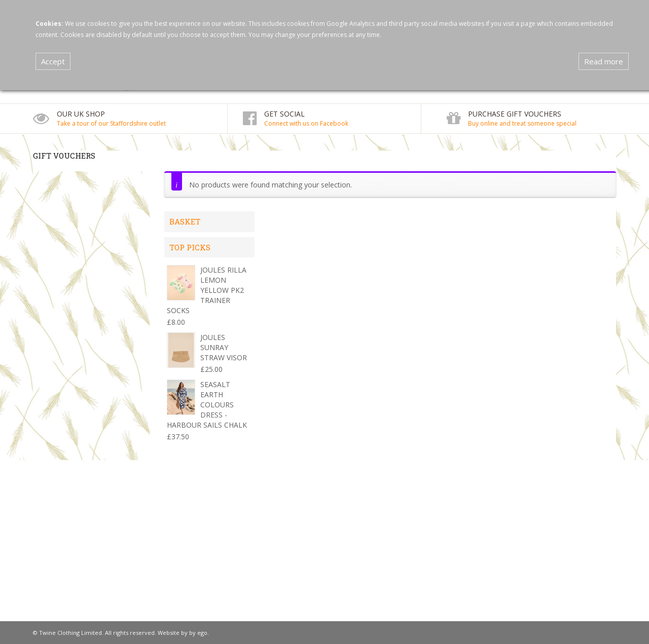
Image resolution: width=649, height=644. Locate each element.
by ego (198, 633)
